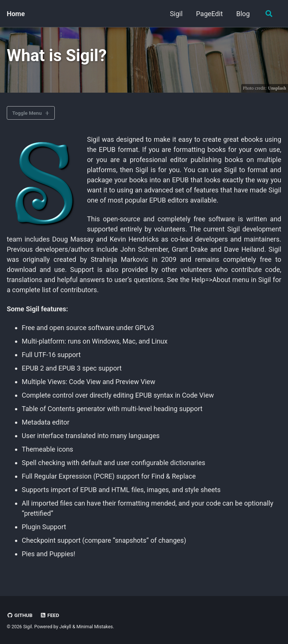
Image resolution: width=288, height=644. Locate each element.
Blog (243, 14)
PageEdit (209, 14)
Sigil (176, 14)
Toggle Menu (27, 113)
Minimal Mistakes (95, 627)
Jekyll (65, 627)
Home (16, 14)
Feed (49, 615)
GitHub (20, 615)
